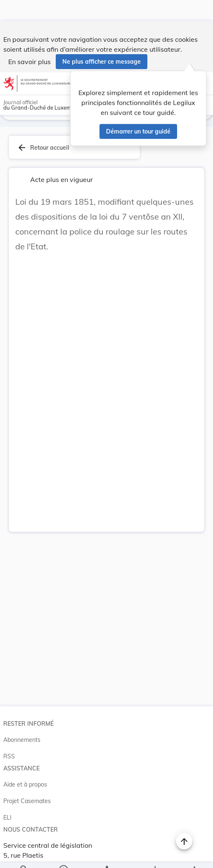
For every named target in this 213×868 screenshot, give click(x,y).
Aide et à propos (25, 781)
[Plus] (194, 855)
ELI (7, 814)
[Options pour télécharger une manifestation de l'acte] (155, 855)
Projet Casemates (27, 798)
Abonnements (22, 736)
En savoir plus (30, 41)
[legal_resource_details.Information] (63, 855)
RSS (9, 753)
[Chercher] (24, 855)
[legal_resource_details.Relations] (106, 855)
